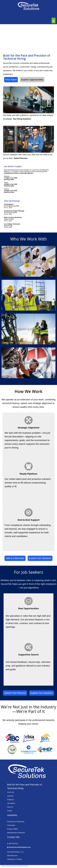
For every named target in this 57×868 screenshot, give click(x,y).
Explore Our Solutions (40, 558)
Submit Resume (21, 158)
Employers (11, 800)
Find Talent (11, 80)
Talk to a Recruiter (15, 558)
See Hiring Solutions (22, 119)
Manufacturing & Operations (16, 833)
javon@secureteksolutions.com (20, 847)
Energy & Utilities (13, 829)
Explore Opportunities (32, 80)
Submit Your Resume (15, 693)
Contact (10, 811)
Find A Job (10, 792)
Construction (11, 825)
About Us (10, 807)
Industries (10, 796)
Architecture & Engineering (16, 822)
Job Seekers (11, 803)
